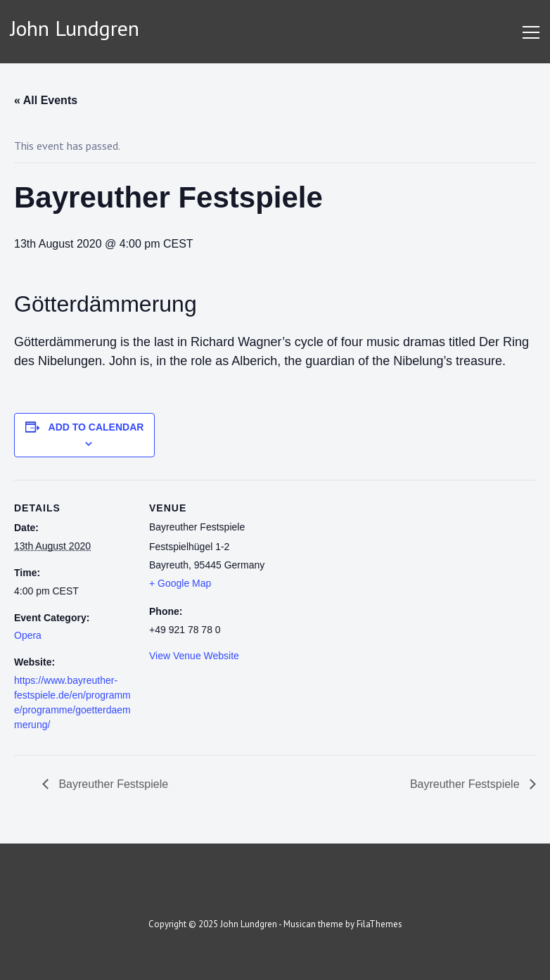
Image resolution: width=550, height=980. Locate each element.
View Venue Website (194, 656)
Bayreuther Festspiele (112, 784)
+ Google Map (180, 583)
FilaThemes (379, 924)
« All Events (46, 100)
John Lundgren (75, 28)
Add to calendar (96, 427)
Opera (28, 635)
